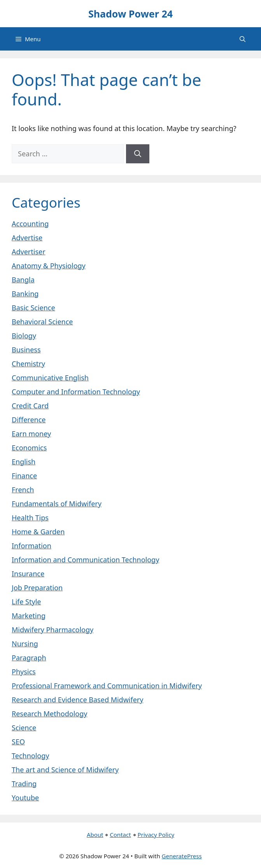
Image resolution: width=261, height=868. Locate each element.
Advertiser (29, 252)
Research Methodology (49, 714)
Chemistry (28, 364)
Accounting (30, 224)
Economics (29, 448)
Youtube (25, 798)
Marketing (29, 616)
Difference (29, 420)
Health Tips (30, 518)
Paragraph (29, 658)
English (24, 462)
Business (26, 350)
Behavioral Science (42, 322)
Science (24, 728)
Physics (24, 672)
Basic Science (33, 308)
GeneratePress (182, 856)
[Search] (138, 154)
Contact (120, 835)
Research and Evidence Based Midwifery (77, 700)
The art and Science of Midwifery (65, 770)
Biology (24, 336)
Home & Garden (38, 532)
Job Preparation (37, 588)
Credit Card (30, 406)
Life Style (26, 602)
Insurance (28, 574)
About (95, 835)
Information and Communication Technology (85, 560)
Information (32, 546)
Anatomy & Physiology (49, 266)
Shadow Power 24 (130, 14)
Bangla (23, 280)
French (23, 490)
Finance (24, 476)
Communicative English (50, 378)
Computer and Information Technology (76, 392)
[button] (243, 39)
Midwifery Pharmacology (53, 630)
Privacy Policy (156, 835)
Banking (25, 294)
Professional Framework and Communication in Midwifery (107, 686)
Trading (24, 784)
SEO (18, 742)
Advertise (27, 238)
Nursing (25, 644)
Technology (30, 756)
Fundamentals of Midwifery (57, 504)
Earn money (31, 434)
